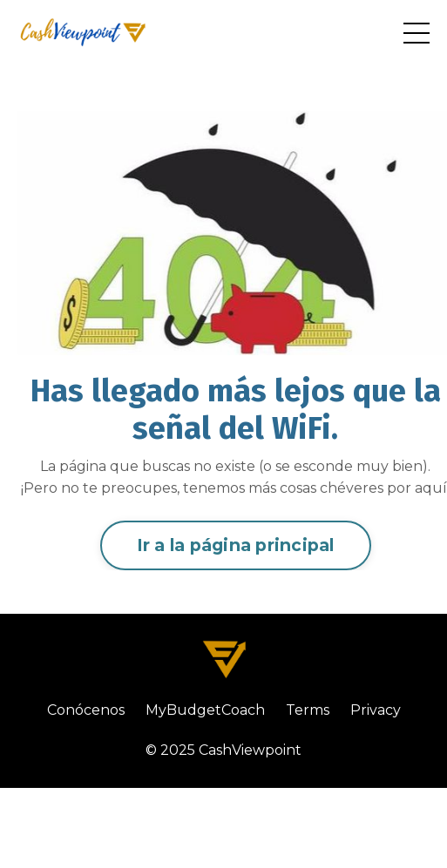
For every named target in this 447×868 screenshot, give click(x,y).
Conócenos (86, 710)
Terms (308, 710)
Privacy (376, 710)
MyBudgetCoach (205, 710)
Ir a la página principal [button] (236, 545)
